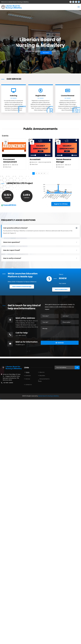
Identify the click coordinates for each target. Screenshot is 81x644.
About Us (42, 372)
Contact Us (29, 385)
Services (28, 379)
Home (28, 372)
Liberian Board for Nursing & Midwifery (49, 396)
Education (42, 376)
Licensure (28, 376)
